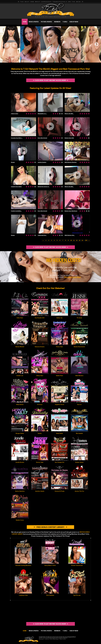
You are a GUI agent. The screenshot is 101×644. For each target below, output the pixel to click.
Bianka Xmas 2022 (69, 138)
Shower (13, 162)
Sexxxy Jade (40, 462)
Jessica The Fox (79, 491)
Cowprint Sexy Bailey (16, 187)
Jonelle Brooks (20, 462)
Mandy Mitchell (20, 347)
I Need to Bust (15, 114)
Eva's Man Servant (42, 138)
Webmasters (41, 639)
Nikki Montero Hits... (70, 235)
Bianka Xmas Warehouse (71, 211)
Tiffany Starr (40, 376)
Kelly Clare (20, 318)
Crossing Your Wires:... (17, 138)
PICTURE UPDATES (46, 22)
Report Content (63, 639)
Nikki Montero (79, 376)
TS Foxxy (40, 405)
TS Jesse (79, 318)
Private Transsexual (77, 565)
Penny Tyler (60, 347)
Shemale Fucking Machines (23, 565)
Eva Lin (79, 405)
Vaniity (40, 433)
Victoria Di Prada (60, 491)
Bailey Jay (59, 318)
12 (77, 240)
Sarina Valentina (20, 491)
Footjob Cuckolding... (16, 211)
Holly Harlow (20, 405)
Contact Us (47, 639)
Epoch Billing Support (55, 639)
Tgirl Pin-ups (77, 595)
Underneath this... (42, 235)
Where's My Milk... (69, 114)
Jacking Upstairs (42, 162)
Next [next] (96, 44)
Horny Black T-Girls (50, 565)
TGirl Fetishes (50, 595)
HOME (25, 22)
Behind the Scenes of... (44, 187)
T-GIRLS (65, 22)
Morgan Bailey (20, 433)
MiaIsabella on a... (42, 114)
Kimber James (79, 462)
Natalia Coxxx (20, 520)
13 (80, 240)
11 (74, 240)
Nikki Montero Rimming (71, 162)
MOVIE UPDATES (34, 22)
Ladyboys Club (23, 595)
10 (71, 240)
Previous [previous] (3, 44)
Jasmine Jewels (40, 491)
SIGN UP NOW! (74, 22)
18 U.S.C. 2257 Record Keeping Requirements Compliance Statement (53, 638)
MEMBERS (57, 22)
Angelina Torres (60, 405)
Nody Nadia (59, 433)
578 (86, 240)
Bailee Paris (60, 376)
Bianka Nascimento (79, 347)
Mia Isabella (79, 433)
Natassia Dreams (40, 347)
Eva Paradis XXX (40, 318)
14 (82, 240)
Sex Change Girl (60, 462)
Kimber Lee (20, 376)
